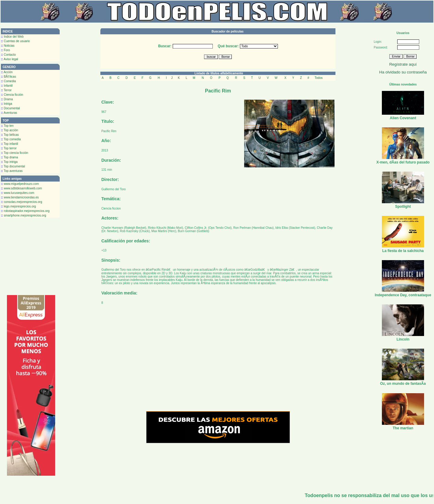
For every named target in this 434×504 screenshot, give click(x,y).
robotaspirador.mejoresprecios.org (25, 211)
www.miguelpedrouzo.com (20, 184)
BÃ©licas (8, 77)
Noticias (8, 46)
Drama (7, 99)
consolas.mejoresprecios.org (22, 202)
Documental (10, 108)
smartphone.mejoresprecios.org (24, 215)
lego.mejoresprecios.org (18, 206)
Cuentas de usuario (15, 41)
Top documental (13, 166)
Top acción (9, 130)
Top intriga (9, 162)
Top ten (7, 126)
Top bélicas (10, 135)
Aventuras (9, 113)
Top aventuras (12, 171)
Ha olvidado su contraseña (403, 72)
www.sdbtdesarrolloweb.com (21, 188)
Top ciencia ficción (14, 153)
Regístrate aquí (403, 64)
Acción (7, 72)
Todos (319, 78)
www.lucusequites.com (18, 193)
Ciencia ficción (12, 95)
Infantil (7, 86)
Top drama (9, 157)
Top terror (9, 148)
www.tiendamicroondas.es (20, 197)
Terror (6, 90)
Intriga (6, 104)
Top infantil (9, 144)
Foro (5, 50)
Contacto (8, 55)
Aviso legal (9, 59)
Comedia (8, 81)
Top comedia (11, 139)
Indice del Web (12, 37)
